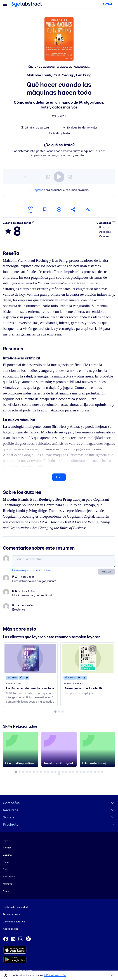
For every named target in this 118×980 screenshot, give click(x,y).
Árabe (6, 891)
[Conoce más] (33, 222)
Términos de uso (12, 914)
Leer (59, 477)
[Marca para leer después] (45, 209)
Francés (7, 884)
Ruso (6, 862)
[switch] (59, 177)
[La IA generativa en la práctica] (30, 658)
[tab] (55, 712)
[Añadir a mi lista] (59, 209)
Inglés (6, 840)
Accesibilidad (11, 929)
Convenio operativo (14, 922)
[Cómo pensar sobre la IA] (88, 658)
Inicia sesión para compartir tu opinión (32, 570)
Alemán (7, 848)
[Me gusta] (30, 209)
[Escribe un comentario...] (64, 561)
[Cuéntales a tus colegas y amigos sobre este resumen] (73, 209)
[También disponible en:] (88, 209)
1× (25, 177)
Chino (6, 869)
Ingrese (38, 190)
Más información (55, 975)
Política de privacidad (15, 907)
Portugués (9, 877)
